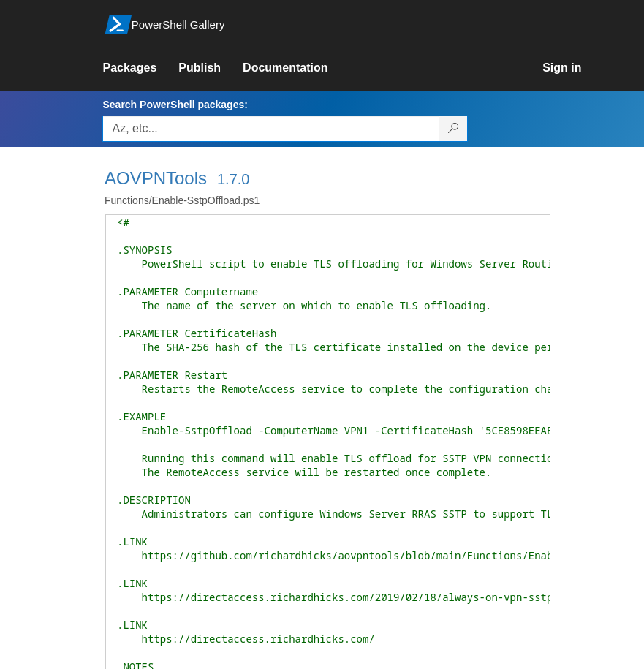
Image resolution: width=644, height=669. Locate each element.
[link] (140, 68)
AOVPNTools (156, 178)
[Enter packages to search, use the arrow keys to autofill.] (271, 129)
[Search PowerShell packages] (454, 129)
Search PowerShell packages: (175, 105)
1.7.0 (233, 179)
